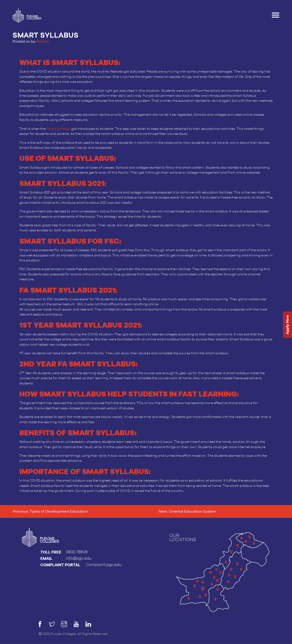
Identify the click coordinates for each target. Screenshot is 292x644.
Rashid (42, 41)
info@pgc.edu (79, 558)
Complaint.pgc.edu (104, 565)
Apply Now (287, 325)
